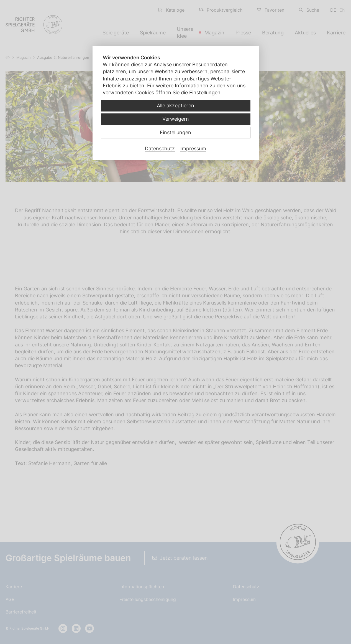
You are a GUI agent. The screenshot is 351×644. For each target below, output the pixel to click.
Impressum (193, 149)
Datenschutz (160, 149)
